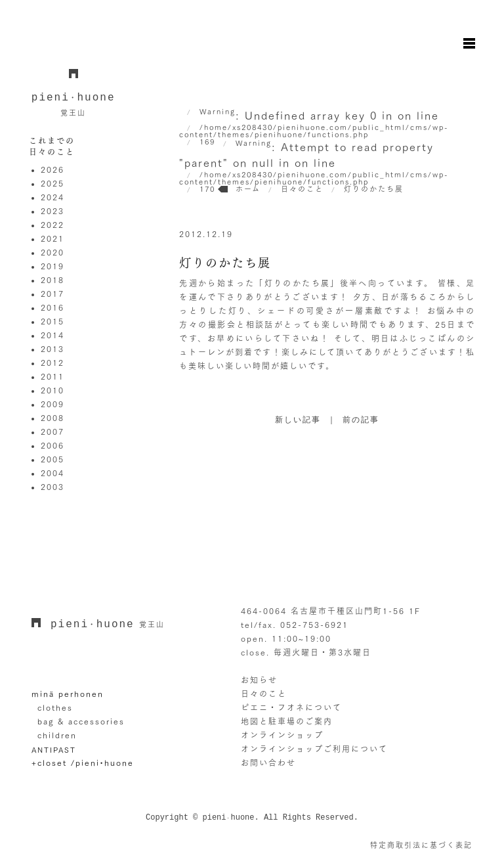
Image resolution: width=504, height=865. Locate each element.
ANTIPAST (54, 750)
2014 (52, 335)
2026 (52, 169)
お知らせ (259, 680)
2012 (52, 363)
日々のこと (264, 694)
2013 (52, 349)
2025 (52, 183)
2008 (52, 418)
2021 (52, 238)
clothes (55, 707)
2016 (52, 307)
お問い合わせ (268, 763)
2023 (52, 211)
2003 (52, 487)
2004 (52, 473)
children (57, 735)
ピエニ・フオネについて (291, 707)
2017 (52, 294)
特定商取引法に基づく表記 (421, 845)
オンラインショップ (282, 735)
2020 (52, 252)
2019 (52, 266)
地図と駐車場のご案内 (287, 721)
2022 (52, 225)
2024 (52, 197)
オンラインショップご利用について (314, 749)
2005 (52, 459)
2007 (52, 432)
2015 (52, 321)
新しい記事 (298, 420)
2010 (52, 390)
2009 (52, 404)
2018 (52, 280)
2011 (52, 376)
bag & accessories (81, 721)
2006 (52, 445)
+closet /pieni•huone (83, 763)
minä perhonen (68, 694)
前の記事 (361, 420)
